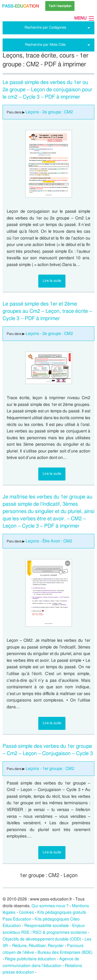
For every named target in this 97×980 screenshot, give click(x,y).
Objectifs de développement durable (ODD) (42, 939)
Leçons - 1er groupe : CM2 (50, 769)
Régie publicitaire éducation (30, 959)
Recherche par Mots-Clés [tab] (45, 45)
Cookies (26, 912)
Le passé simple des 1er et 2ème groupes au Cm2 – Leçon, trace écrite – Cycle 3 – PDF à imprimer (47, 311)
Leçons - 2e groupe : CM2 (49, 112)
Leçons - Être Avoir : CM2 (49, 541)
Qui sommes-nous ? (50, 906)
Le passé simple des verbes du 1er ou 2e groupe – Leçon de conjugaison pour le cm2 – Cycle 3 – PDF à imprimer (47, 90)
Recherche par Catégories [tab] (45, 27)
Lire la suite (52, 281)
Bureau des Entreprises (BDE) (65, 952)
